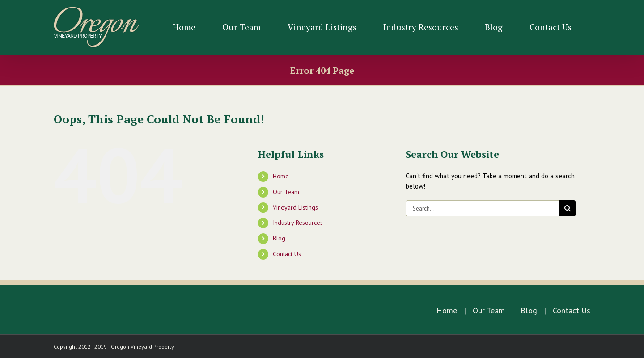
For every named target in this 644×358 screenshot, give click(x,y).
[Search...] (483, 208)
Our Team (286, 192)
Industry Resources (298, 223)
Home (281, 176)
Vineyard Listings (295, 207)
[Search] (568, 208)
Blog (279, 238)
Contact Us (287, 254)
